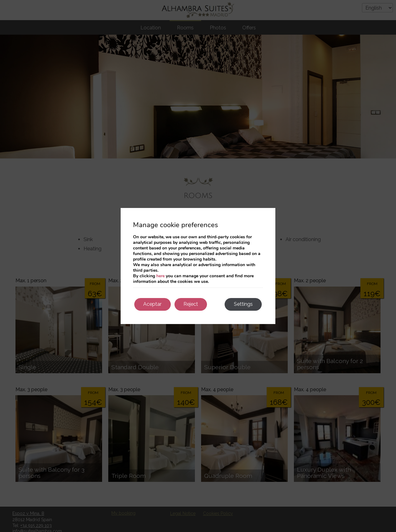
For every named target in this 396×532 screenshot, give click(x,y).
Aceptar (153, 304)
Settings (243, 304)
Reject (191, 304)
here (160, 276)
